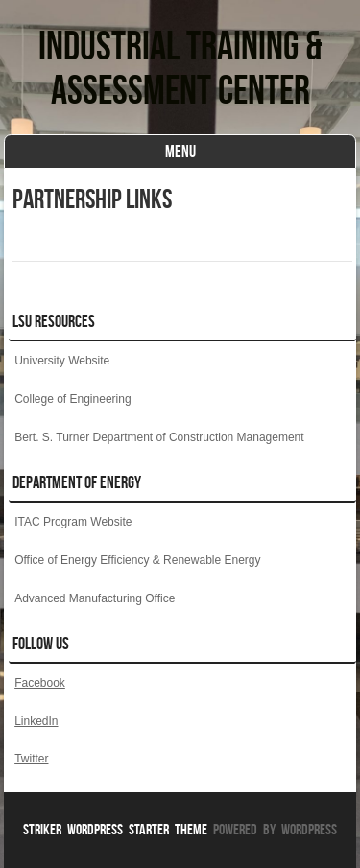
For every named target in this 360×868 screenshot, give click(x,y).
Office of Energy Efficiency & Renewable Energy (137, 560)
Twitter (31, 759)
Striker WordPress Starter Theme (115, 829)
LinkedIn (36, 721)
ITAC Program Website (73, 522)
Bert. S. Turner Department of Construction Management (159, 437)
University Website (62, 361)
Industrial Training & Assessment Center (180, 67)
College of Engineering (72, 399)
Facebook (40, 683)
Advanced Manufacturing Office (95, 598)
